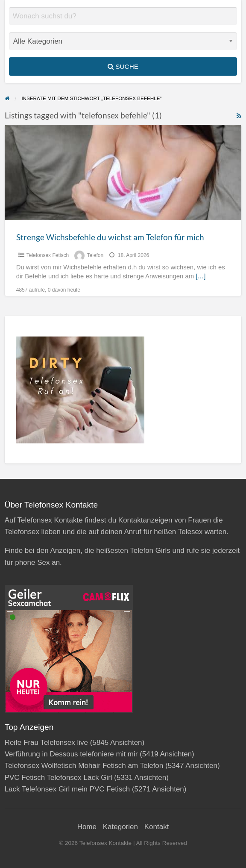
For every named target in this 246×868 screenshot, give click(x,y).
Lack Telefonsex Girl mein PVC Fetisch (67, 789)
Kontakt (157, 827)
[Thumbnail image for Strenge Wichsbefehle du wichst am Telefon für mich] (123, 173)
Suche (123, 66)
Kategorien (120, 827)
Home (87, 827)
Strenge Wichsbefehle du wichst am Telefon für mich (110, 237)
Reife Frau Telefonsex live (46, 743)
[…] (201, 276)
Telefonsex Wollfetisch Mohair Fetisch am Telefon (84, 766)
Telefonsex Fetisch (48, 255)
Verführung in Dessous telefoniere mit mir (71, 754)
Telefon (95, 255)
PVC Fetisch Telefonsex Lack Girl (59, 778)
